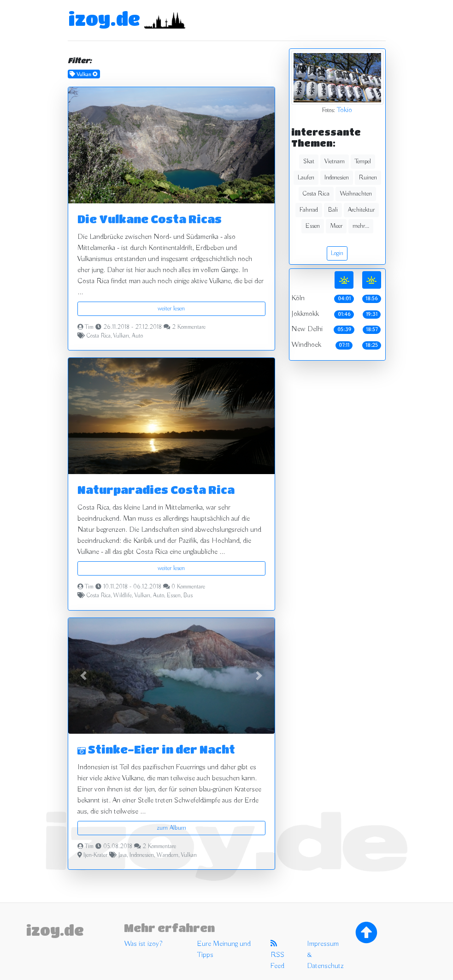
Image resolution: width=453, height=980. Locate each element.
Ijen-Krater (95, 855)
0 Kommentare (188, 587)
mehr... (361, 226)
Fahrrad (309, 210)
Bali (333, 210)
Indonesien (142, 855)
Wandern (168, 855)
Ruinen (368, 178)
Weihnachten (356, 194)
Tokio (344, 110)
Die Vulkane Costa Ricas (150, 219)
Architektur (361, 210)
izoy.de (104, 18)
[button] (84, 676)
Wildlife (123, 596)
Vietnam (335, 161)
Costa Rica (99, 336)
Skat (309, 161)
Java (123, 855)
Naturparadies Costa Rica (156, 490)
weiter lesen (171, 309)
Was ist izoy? (143, 944)
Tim (89, 327)
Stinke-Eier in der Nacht (156, 749)
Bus (188, 596)
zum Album (171, 828)
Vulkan (121, 336)
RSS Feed (277, 955)
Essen (174, 596)
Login (337, 253)
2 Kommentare (189, 327)
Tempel (363, 161)
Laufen (306, 178)
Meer (336, 226)
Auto (137, 336)
